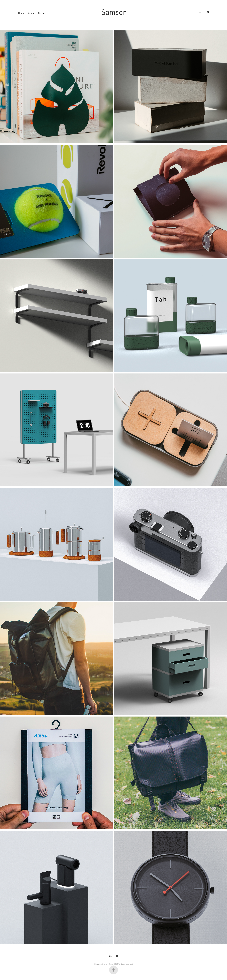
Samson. (115, 12)
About (31, 13)
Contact (42, 13)
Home (21, 13)
